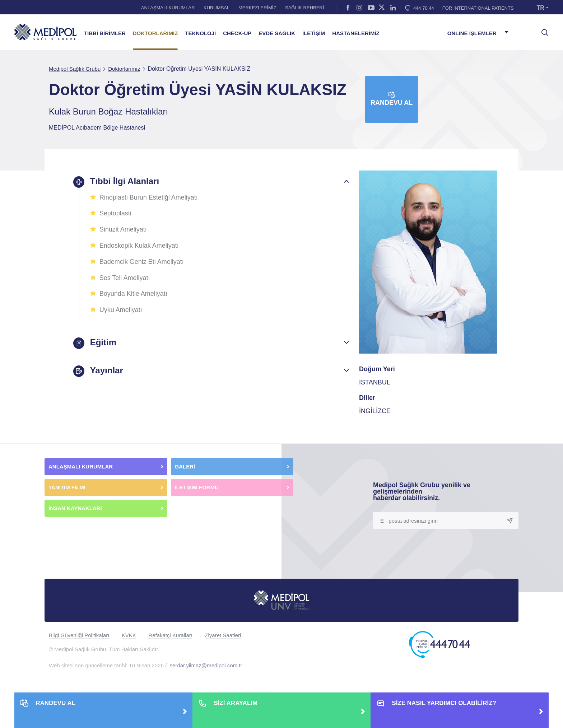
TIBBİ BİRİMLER (105, 33)
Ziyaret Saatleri (223, 635)
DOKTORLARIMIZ (155, 33)
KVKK (129, 635)
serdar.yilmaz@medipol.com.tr (206, 665)
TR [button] (541, 8)
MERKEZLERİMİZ (257, 8)
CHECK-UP (237, 33)
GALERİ (185, 466)
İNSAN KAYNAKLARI (76, 508)
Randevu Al (392, 99)
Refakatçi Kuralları (170, 635)
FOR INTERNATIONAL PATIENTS (478, 8)
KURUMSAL (217, 8)
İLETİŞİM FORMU (197, 487)
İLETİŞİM (314, 33)
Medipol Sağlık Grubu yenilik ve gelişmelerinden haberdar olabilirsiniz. (422, 491)
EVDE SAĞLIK (277, 33)
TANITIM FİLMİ (67, 487)
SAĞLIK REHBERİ (304, 8)
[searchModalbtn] (542, 30)
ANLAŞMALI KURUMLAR (168, 8)
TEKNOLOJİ (200, 33)
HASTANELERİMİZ (356, 33)
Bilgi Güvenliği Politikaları (79, 635)
